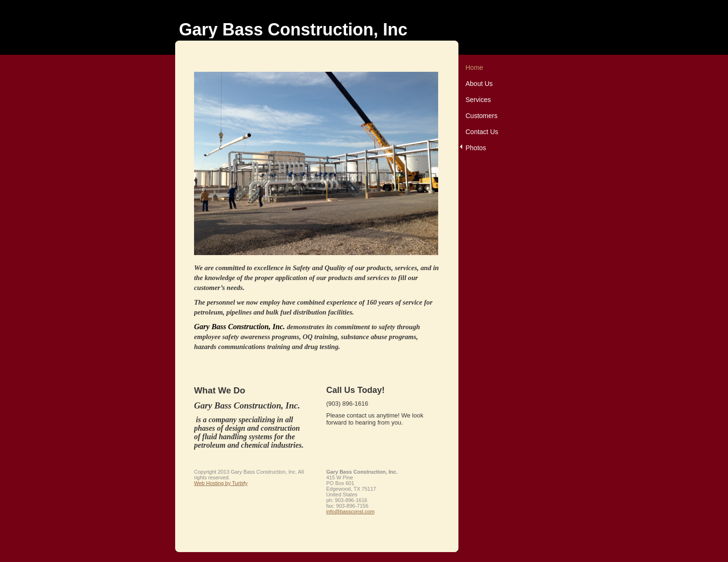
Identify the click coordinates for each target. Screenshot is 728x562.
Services (478, 100)
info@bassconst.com (350, 511)
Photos (476, 148)
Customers (482, 116)
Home (474, 68)
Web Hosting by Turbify (221, 483)
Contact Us (482, 132)
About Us (479, 84)
